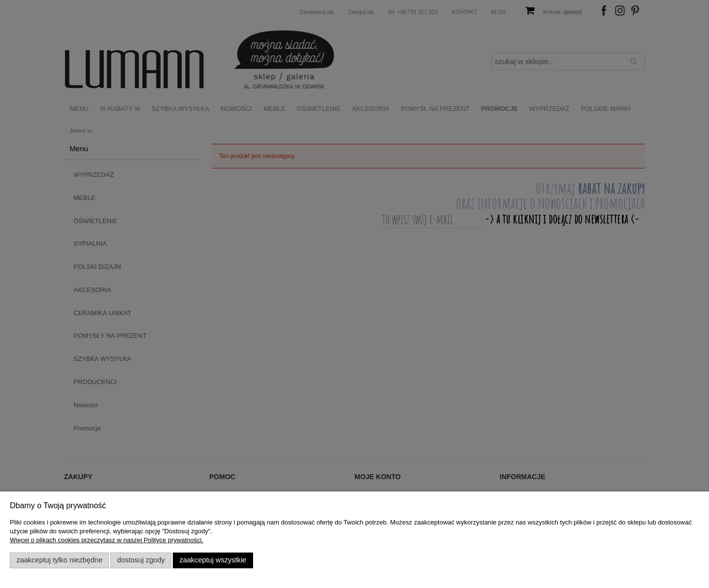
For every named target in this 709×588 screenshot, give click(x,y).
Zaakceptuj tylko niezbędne (59, 560)
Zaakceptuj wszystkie (213, 560)
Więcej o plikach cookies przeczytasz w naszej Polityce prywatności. (107, 540)
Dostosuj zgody (141, 560)
